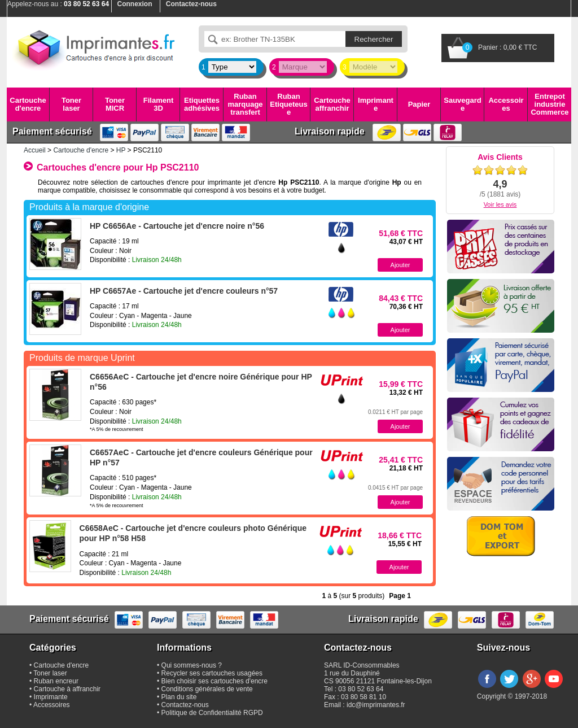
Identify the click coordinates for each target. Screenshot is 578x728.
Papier (419, 104)
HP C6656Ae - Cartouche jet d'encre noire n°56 (177, 226)
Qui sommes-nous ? (192, 665)
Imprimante (376, 104)
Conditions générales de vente (207, 689)
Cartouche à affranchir (67, 689)
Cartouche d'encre (28, 104)
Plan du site (179, 697)
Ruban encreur (56, 681)
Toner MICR (115, 104)
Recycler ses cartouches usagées (212, 673)
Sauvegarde (462, 104)
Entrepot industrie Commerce (549, 104)
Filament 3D (158, 104)
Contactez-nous (185, 705)
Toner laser (71, 104)
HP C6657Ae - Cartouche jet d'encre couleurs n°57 (184, 291)
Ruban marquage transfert (245, 104)
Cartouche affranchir (332, 104)
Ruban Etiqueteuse (288, 104)
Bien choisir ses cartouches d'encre (214, 681)
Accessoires (506, 104)
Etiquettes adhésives (202, 104)
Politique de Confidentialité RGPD (212, 713)
